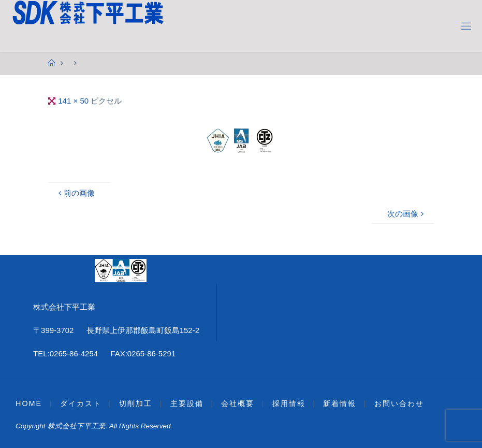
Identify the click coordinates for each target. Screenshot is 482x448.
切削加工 (136, 403)
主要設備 (187, 403)
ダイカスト (81, 403)
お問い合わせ (399, 403)
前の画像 (75, 193)
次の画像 (407, 214)
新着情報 (340, 403)
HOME (29, 403)
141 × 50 (74, 101)
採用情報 (289, 403)
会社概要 (238, 403)
